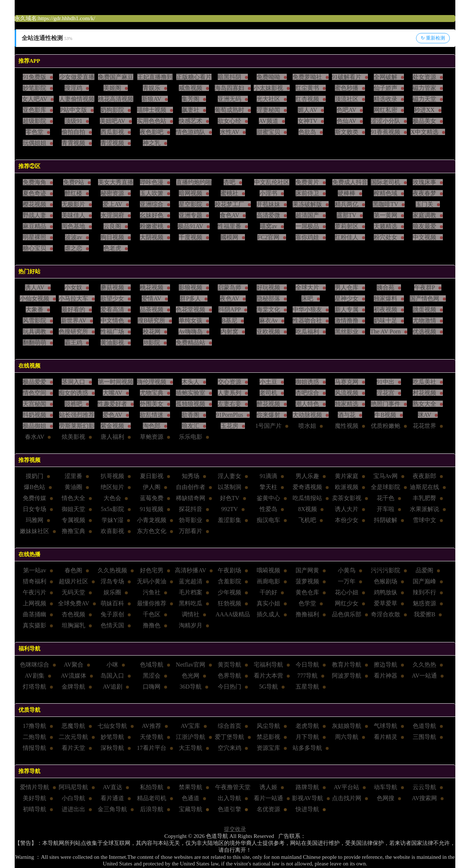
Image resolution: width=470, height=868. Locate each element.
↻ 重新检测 (433, 38)
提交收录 (235, 829)
